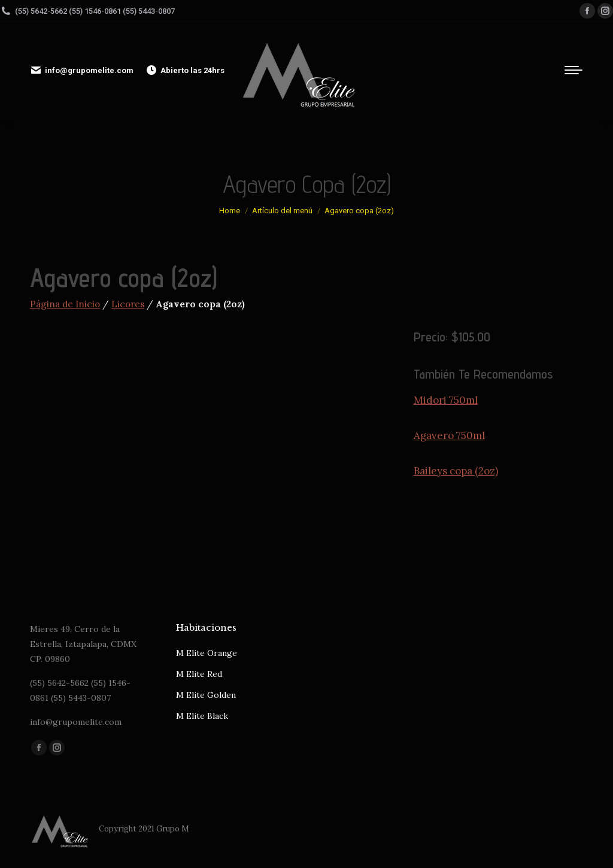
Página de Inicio (65, 304)
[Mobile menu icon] (573, 70)
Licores (128, 304)
